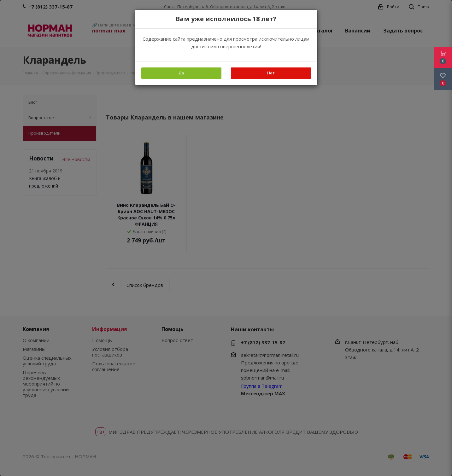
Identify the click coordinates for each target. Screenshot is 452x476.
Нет (271, 73)
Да (181, 73)
